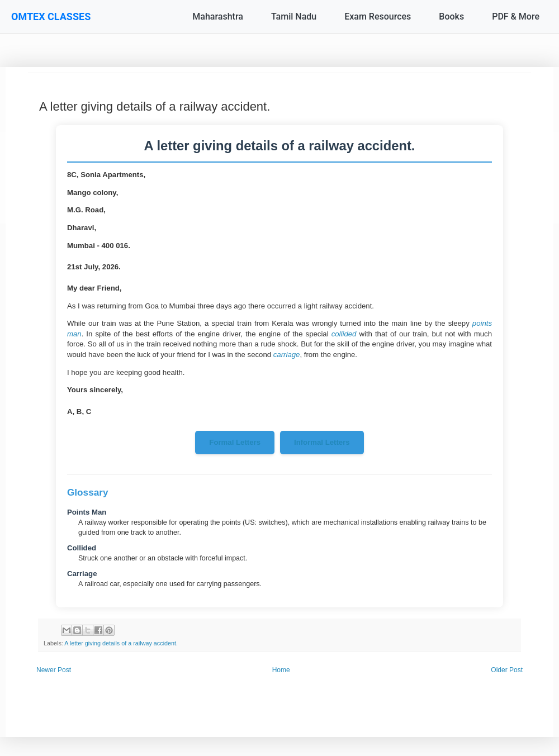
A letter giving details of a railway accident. (121, 643)
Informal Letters (322, 442)
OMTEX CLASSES (51, 16)
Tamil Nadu (294, 16)
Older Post (507, 670)
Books (451, 16)
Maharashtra (218, 16)
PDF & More (516, 16)
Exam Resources (378, 16)
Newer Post (54, 670)
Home (281, 670)
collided (344, 334)
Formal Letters (235, 442)
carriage (287, 355)
